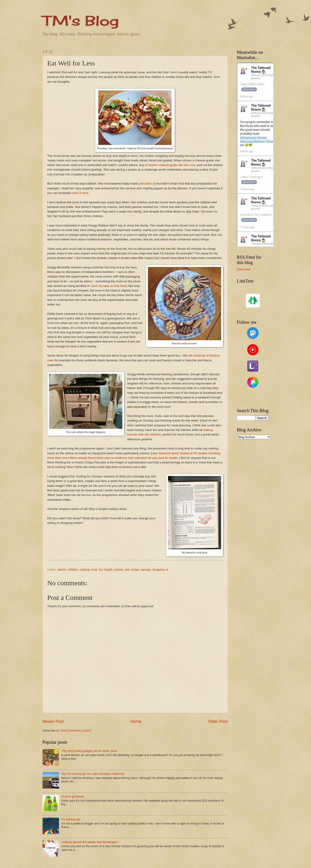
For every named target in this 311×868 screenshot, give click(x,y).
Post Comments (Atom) (76, 731)
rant (127, 570)
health (109, 570)
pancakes (145, 184)
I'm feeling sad (71, 819)
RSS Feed (244, 269)
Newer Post (53, 721)
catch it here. (80, 193)
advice (62, 570)
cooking (85, 570)
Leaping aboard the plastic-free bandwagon (90, 842)
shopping (158, 570)
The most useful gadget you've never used (89, 751)
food (94, 570)
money (118, 570)
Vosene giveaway (73, 796)
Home (136, 721)
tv (167, 570)
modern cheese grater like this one (171, 165)
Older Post (218, 721)
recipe (135, 570)
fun (101, 570)
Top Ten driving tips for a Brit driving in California (93, 774)
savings (146, 570)
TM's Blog (81, 20)
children (73, 570)
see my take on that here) (110, 286)
